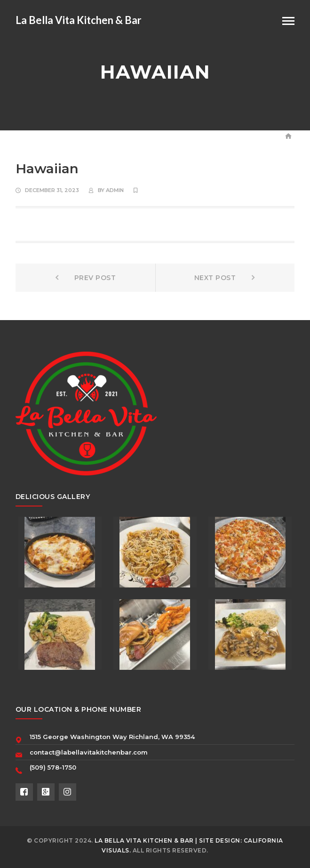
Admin (115, 190)
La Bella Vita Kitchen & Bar (79, 20)
